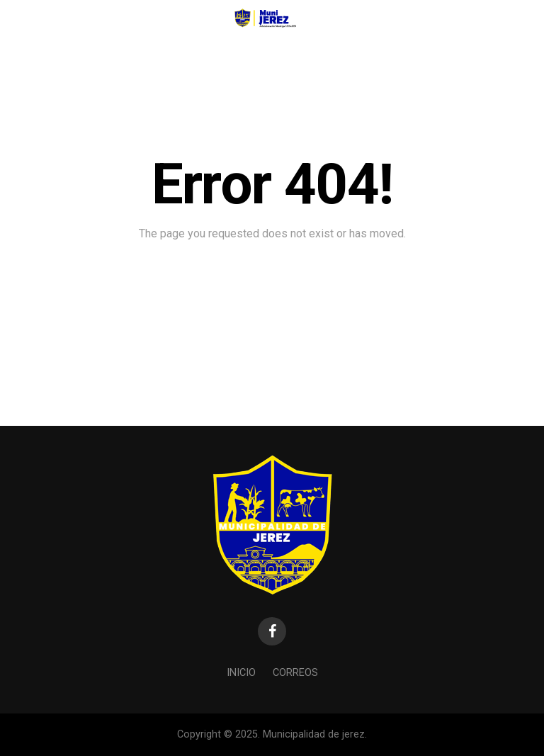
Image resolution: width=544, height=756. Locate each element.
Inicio (241, 673)
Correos (295, 673)
